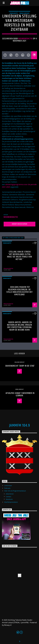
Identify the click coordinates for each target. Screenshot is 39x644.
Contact (8, 497)
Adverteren (10, 494)
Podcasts (7, 488)
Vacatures (9, 499)
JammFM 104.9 (19, 426)
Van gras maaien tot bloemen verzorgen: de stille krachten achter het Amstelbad (19, 291)
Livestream (8, 486)
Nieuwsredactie (25, 39)
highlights (14, 13)
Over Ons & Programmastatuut (15, 491)
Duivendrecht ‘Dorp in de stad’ (20, 366)
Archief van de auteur (19, 224)
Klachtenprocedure (11, 502)
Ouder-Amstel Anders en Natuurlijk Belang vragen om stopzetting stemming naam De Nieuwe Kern (20, 326)
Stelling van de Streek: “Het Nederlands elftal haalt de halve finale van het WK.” (20, 256)
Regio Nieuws (24, 13)
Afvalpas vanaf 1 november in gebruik (20, 394)
